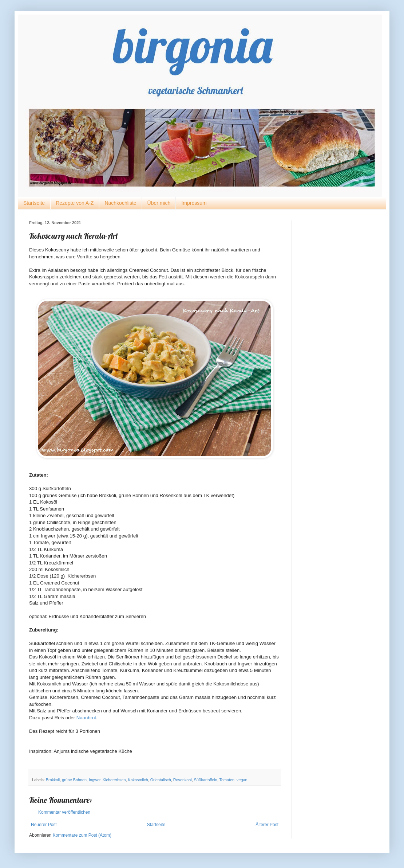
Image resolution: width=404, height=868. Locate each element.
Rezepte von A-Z (75, 203)
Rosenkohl (183, 780)
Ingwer (95, 780)
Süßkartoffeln (206, 780)
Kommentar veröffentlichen (64, 812)
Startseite (34, 203)
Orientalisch (161, 780)
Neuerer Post (44, 825)
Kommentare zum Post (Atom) (82, 835)
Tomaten (227, 780)
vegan (242, 780)
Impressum (194, 203)
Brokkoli (53, 780)
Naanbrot (86, 718)
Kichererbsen (114, 780)
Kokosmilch (138, 780)
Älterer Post (267, 825)
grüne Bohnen (74, 780)
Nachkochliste (120, 203)
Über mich (159, 203)
